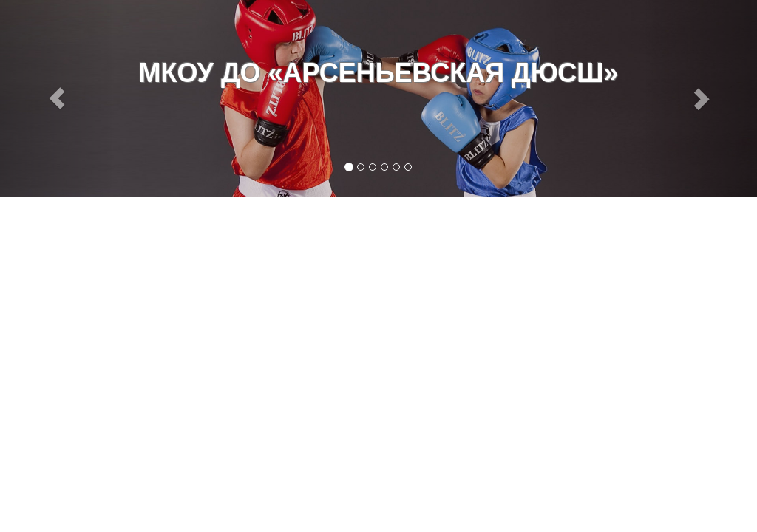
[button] (57, 99)
